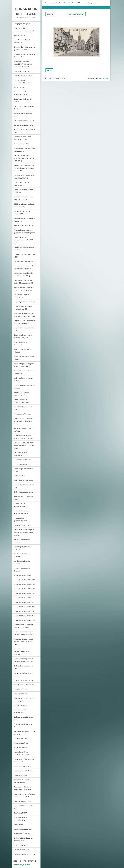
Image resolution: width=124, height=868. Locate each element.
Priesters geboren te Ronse (23, 771)
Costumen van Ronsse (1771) (24, 125)
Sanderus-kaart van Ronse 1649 (23, 115)
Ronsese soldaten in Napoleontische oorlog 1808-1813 (24, 240)
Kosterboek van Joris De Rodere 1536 (22, 41)
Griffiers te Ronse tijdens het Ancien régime (23, 839)
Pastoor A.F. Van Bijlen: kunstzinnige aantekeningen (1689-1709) (24, 158)
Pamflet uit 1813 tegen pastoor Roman (24, 248)
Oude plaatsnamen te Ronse (23, 492)
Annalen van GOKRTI (21, 739)
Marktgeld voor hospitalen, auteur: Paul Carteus (23, 198)
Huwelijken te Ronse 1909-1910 (24, 598)
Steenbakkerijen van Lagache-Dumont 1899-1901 (24, 372)
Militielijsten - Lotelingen (22, 834)
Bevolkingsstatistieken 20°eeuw (22, 570)
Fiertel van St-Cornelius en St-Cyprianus (24, 108)
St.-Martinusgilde (20, 845)
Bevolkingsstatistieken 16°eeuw (22, 541)
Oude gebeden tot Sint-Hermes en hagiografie (24, 700)
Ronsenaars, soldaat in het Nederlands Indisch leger (23, 788)
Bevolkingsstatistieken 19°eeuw (22, 562)
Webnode (106, 78)
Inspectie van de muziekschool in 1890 (24, 329)
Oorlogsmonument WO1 (22, 525)
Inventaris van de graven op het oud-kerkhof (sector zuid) (24, 633)
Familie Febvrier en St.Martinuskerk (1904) (22, 401)
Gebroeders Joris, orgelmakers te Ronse (24, 387)
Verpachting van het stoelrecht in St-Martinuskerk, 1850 (24, 322)
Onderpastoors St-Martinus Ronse (23, 718)
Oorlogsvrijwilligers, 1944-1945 (24, 854)
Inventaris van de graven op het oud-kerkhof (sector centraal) (23, 652)
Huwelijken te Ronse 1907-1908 (25, 593)
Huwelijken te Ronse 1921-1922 (24, 616)
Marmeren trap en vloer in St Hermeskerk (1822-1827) (24, 267)
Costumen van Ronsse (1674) (24, 121)
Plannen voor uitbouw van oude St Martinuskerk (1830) (24, 282)
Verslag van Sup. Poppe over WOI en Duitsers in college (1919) (24, 421)
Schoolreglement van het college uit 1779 (22, 213)
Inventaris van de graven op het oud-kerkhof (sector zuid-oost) (24, 642)
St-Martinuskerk (70, 3)
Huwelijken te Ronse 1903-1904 (25, 584)
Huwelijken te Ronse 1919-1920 (24, 611)
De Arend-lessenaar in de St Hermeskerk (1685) (23, 138)
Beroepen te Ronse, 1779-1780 (24, 226)
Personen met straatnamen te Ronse (24, 498)
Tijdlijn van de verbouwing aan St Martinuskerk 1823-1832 (25, 289)
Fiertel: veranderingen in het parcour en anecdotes (24, 626)
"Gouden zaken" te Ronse (22, 414)
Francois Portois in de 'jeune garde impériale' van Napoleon (24, 231)
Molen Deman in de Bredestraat (21, 343)
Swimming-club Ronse (22, 464)
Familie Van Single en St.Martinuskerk (21, 394)
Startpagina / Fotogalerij (22, 24)
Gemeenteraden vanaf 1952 (23, 829)
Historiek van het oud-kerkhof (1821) (24, 256)
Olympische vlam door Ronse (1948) (24, 486)
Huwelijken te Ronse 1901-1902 (24, 580)
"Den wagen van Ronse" (22, 71)
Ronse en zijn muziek (21, 694)
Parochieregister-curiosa (22, 801)
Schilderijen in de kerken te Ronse (23, 674)
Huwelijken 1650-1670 (21, 747)
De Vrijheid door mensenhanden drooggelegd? (24, 29)
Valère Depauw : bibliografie (23, 480)
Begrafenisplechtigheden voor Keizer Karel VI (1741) (24, 177)
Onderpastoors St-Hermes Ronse (23, 726)
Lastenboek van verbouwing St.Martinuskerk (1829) (24, 274)
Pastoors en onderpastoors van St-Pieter (25, 733)
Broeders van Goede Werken (24, 680)
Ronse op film (19, 825)
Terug (49, 70)
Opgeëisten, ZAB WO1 (21, 813)
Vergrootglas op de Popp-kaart (24, 302)
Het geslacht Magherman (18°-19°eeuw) (23, 296)
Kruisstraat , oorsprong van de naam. (24, 131)
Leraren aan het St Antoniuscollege (20, 505)
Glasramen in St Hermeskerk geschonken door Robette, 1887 (24, 315)
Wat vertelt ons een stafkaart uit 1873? (24, 358)
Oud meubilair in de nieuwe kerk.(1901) (23, 379)
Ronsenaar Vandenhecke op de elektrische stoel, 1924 (24, 795)
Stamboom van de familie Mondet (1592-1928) (23, 93)
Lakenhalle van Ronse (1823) (24, 261)
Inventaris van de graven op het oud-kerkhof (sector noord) (24, 660)
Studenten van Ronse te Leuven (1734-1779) (25, 220)
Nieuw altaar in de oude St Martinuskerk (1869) (23, 308)
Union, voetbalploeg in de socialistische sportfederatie (23, 437)
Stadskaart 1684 (19, 87)
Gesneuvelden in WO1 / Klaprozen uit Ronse (22, 512)
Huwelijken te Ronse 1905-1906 (24, 589)
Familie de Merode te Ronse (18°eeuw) (23, 191)
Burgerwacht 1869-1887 (22, 850)
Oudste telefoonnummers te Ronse (23, 667)
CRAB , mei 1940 (19, 476)
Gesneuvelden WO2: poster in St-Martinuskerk (24, 760)
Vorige (50, 14)
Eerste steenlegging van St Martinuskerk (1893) (23, 336)
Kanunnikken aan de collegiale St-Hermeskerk (25, 56)
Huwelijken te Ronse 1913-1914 (24, 607)
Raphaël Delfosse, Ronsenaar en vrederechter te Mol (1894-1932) (24, 445)
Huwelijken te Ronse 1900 (23, 575)
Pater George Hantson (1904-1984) (24, 470)
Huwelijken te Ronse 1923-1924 (25, 620)
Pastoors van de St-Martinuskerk (21, 711)
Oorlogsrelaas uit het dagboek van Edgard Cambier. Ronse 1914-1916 (24, 532)
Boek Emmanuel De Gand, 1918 (24, 766)
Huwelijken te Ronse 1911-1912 (24, 602)
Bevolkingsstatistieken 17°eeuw (22, 548)
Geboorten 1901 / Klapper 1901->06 (24, 807)
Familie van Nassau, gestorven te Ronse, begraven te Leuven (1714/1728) (25, 168)
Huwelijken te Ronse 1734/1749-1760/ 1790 (21, 753)
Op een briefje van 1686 (22, 144)
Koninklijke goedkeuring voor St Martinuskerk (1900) (24, 365)
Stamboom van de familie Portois (23, 100)
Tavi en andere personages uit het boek (24, 430)
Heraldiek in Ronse (20, 689)
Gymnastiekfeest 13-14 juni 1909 (23, 408)
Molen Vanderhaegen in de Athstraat (23, 351)
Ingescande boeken (21, 775)
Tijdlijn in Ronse (19, 35)
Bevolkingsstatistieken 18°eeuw (22, 555)
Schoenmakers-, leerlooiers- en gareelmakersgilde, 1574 (25, 48)
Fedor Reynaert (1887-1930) (23, 460)
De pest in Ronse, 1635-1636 (23, 76)
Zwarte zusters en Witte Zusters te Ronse (22, 781)
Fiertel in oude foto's (21, 743)
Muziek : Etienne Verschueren (24, 685)
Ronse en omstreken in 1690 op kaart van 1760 (25, 150)
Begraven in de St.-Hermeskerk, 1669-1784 (22, 82)
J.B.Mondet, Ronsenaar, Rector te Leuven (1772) (24, 205)
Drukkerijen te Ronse (21, 705)
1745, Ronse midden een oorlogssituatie (22, 184)
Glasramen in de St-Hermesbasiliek (21, 819)
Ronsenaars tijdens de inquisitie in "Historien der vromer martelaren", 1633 (23, 64)
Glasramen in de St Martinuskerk (20, 454)
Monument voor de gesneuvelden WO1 (21, 519)
